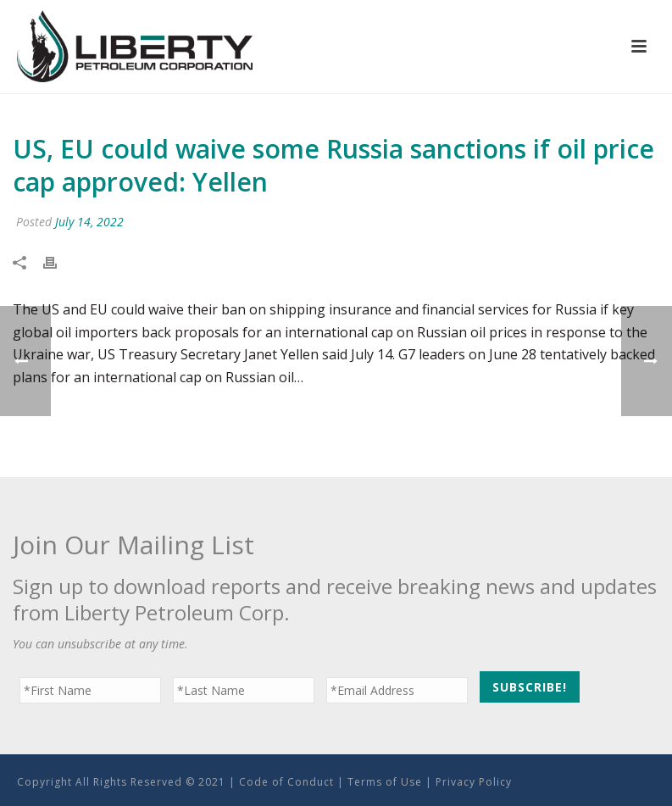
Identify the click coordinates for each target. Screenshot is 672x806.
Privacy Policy (474, 782)
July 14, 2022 (89, 222)
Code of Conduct (286, 782)
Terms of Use (385, 782)
